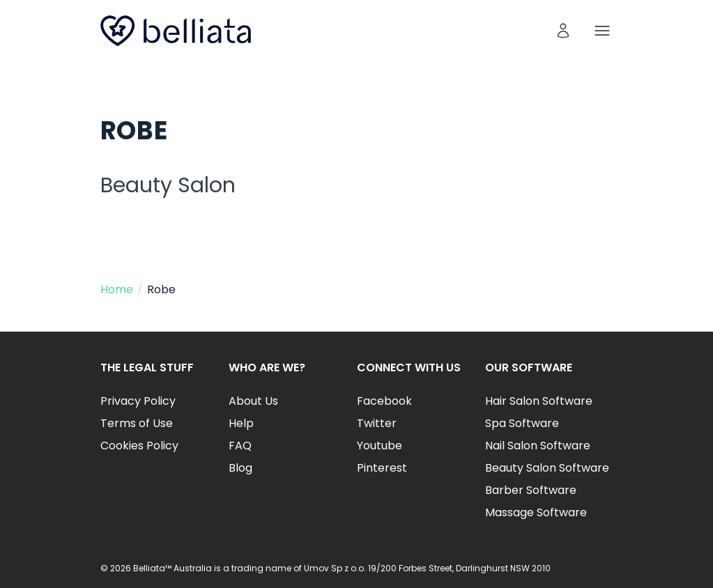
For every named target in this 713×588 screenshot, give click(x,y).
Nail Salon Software (538, 446)
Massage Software (536, 512)
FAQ (240, 446)
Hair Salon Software (539, 401)
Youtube (379, 446)
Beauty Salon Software (547, 468)
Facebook (384, 401)
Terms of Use (137, 423)
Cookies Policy (139, 446)
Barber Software (531, 490)
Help (241, 423)
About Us (253, 401)
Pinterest (382, 468)
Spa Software (522, 423)
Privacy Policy (138, 401)
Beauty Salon (168, 185)
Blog (240, 468)
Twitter (377, 423)
